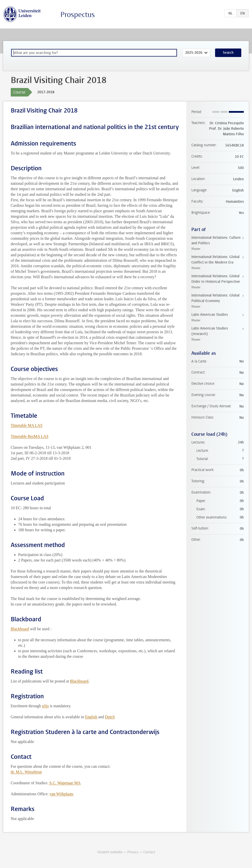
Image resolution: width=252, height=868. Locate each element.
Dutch (110, 717)
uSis (45, 706)
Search (228, 53)
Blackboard (20, 629)
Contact (149, 852)
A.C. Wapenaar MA (65, 783)
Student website (110, 852)
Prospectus (78, 15)
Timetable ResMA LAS (30, 436)
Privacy (133, 852)
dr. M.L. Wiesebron (26, 772)
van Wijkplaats (62, 794)
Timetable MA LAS (27, 425)
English (91, 717)
